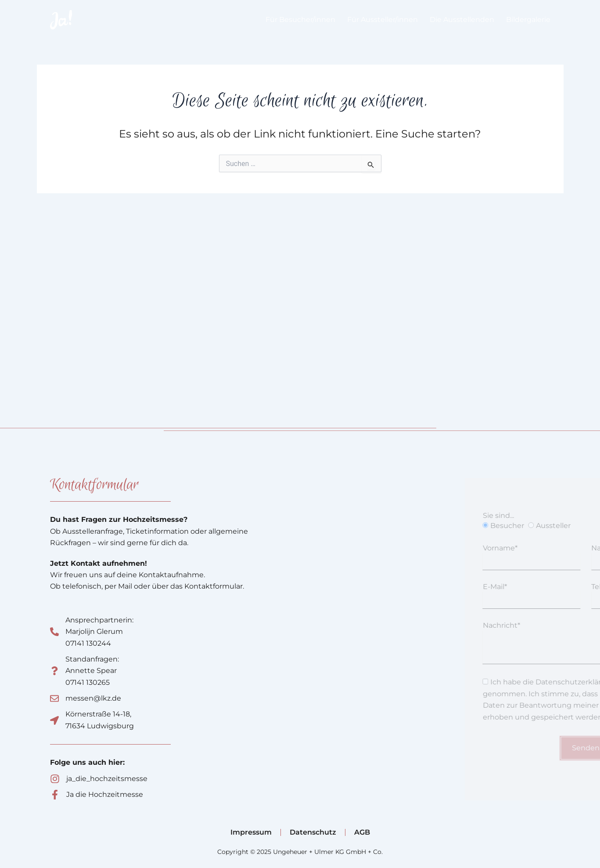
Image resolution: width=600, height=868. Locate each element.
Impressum (251, 832)
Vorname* (540, 548)
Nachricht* (541, 625)
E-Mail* (535, 587)
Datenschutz (313, 832)
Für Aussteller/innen (383, 20)
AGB (362, 832)
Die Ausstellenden (462, 20)
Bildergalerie (528, 20)
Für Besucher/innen (300, 20)
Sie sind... (538, 515)
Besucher (547, 526)
